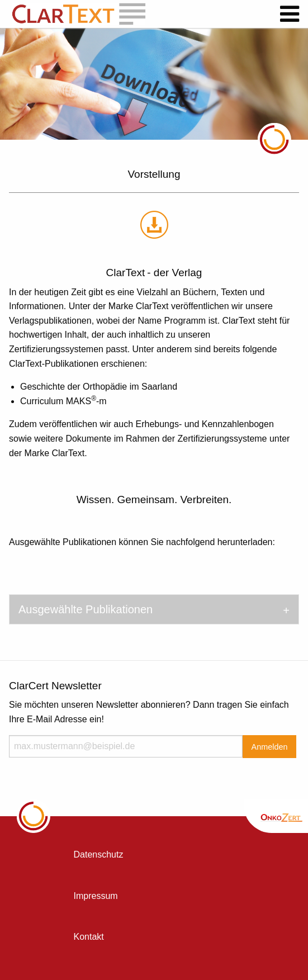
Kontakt (89, 937)
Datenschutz (99, 854)
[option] (154, 84)
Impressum (96, 896)
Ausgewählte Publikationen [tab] (86, 609)
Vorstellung (154, 174)
